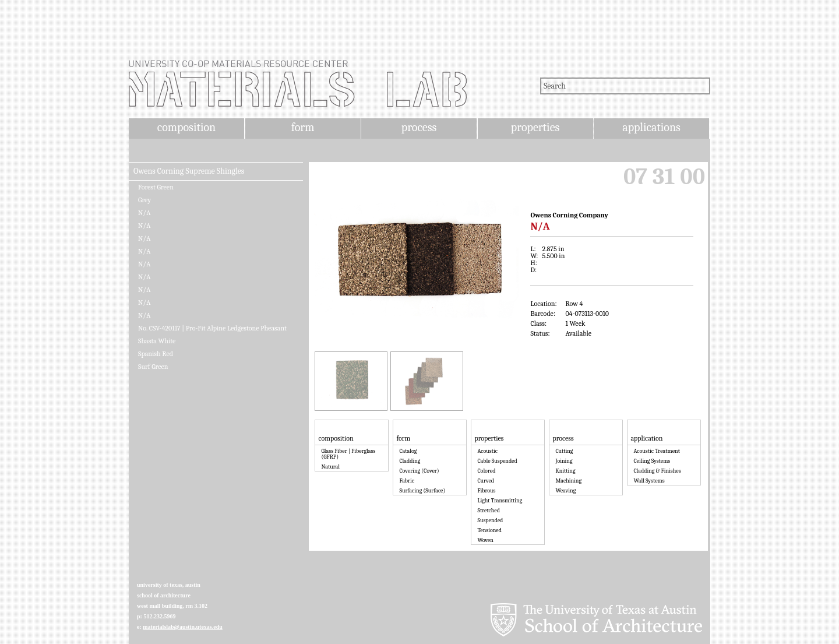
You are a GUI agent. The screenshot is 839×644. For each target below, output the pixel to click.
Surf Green (153, 367)
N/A (144, 213)
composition (186, 127)
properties (535, 127)
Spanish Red (156, 354)
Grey (144, 200)
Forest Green (156, 187)
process (419, 127)
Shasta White (157, 341)
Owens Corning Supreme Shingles (189, 171)
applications (651, 127)
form (303, 127)
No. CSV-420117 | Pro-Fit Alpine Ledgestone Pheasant (212, 328)
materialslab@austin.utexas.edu (183, 627)
